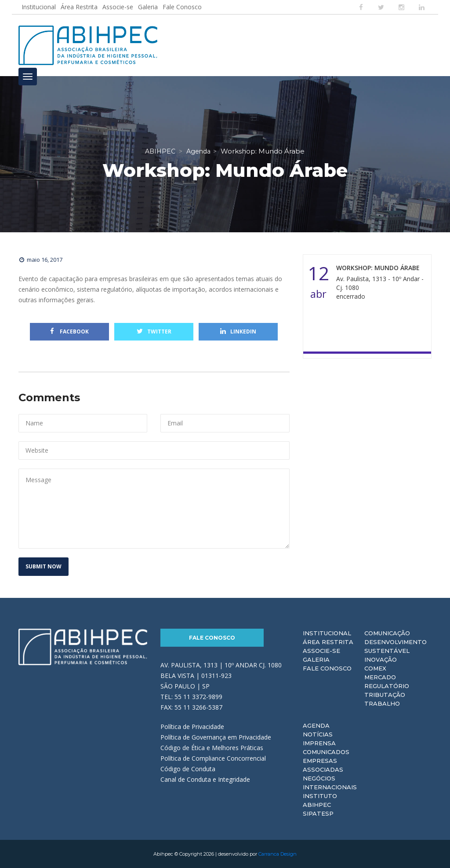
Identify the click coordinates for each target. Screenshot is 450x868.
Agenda (316, 725)
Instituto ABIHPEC (320, 800)
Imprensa (319, 743)
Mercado (380, 677)
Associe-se (118, 7)
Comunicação (387, 633)
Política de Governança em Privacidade (216, 737)
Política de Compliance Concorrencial (213, 758)
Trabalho (382, 703)
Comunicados (326, 752)
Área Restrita (79, 7)
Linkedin (238, 331)
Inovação (381, 659)
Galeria (148, 7)
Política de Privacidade (192, 727)
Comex (375, 668)
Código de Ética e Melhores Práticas (212, 748)
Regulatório (387, 686)
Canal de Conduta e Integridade (205, 779)
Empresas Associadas (323, 765)
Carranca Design (278, 854)
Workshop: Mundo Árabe (378, 268)
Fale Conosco (182, 7)
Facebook (69, 331)
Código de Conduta (188, 769)
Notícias (318, 734)
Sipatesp (318, 813)
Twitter (154, 331)
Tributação (385, 695)
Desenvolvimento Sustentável (396, 646)
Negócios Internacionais (330, 783)
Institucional (39, 7)
